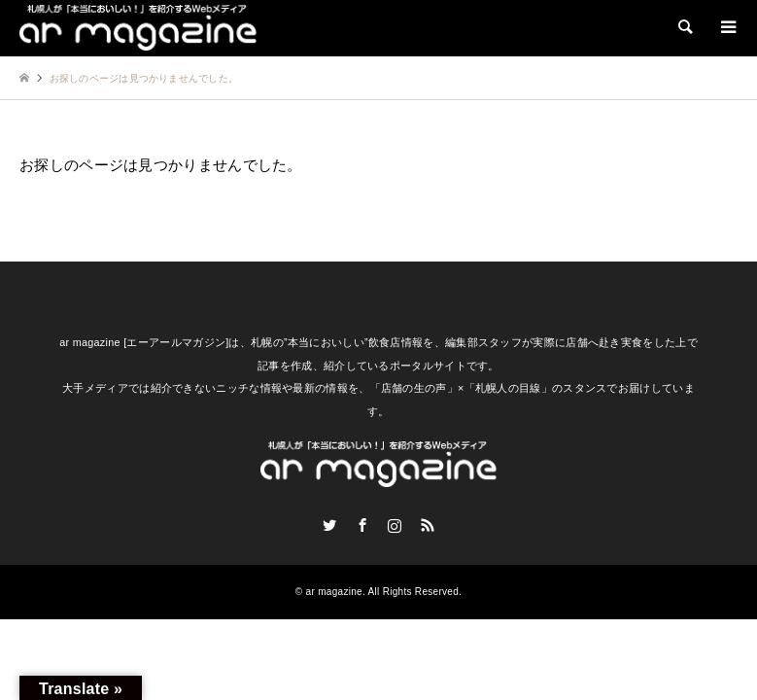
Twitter (329, 525)
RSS (428, 525)
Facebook (362, 525)
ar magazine (334, 592)
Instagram (395, 525)
